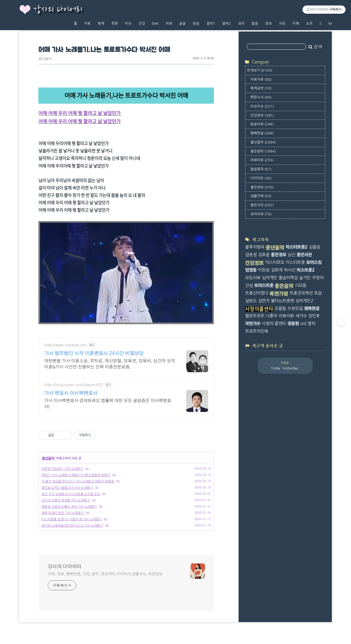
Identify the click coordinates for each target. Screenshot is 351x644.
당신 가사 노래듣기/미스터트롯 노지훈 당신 (71, 494)
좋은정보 (262, 187)
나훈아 (271, 316)
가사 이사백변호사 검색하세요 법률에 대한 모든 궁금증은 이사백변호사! (108, 404)
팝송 (255, 23)
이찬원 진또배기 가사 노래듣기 (62, 469)
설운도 (251, 301)
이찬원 (264, 270)
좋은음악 (263, 151)
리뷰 (169, 23)
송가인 (305, 278)
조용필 (280, 308)
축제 (101, 23)
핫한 (115, 23)
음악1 (211, 23)
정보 (268, 23)
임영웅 (251, 270)
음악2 (227, 23)
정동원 (293, 324)
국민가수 (253, 324)
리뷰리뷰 (262, 160)
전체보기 (260, 70)
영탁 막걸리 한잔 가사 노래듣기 (63, 513)
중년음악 (45, 59)
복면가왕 (279, 294)
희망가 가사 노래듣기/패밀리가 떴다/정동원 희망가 (76, 475)
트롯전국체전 (301, 293)
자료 (87, 23)
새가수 (301, 316)
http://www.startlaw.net (65, 345)
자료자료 (261, 79)
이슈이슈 (262, 106)
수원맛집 (295, 308)
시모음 (301, 285)
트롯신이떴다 (257, 293)
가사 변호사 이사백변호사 (71, 393)
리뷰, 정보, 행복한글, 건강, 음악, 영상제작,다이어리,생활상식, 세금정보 (105, 574)
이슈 (128, 23)
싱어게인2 (304, 301)
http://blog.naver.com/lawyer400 (73, 385)
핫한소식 (261, 97)
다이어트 (261, 178)
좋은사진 (262, 205)
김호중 (264, 255)
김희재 (277, 270)
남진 (291, 255)
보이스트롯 (264, 285)
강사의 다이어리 (58, 10)
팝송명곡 (261, 169)
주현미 (318, 278)
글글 (182, 23)
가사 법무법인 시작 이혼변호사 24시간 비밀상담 (94, 354)
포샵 (318, 293)
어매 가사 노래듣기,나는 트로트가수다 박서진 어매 (104, 50)
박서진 (290, 270)
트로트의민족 (257, 331)
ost (303, 324)
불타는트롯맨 (282, 301)
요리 (241, 23)
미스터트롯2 (297, 247)
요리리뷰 (261, 214)
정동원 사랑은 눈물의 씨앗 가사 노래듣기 (69, 507)
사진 (282, 23)
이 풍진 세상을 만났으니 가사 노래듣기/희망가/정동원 (78, 481)
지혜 (296, 23)
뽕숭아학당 (288, 278)
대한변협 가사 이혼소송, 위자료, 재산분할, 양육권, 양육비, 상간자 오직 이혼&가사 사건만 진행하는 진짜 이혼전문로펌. (110, 364)
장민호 (314, 316)
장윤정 (251, 255)
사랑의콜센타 (259, 309)
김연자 (264, 301)
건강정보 (262, 115)
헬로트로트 (255, 316)
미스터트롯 (295, 262)
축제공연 (261, 88)
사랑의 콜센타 (274, 324)
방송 (196, 23)
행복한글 (262, 133)
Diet (155, 23)
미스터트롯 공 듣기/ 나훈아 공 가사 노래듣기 (72, 519)
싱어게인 (270, 278)
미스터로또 (275, 262)
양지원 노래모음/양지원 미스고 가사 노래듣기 (72, 526)
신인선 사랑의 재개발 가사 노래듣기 (66, 500)
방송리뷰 (262, 124)
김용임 (315, 247)
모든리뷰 (253, 278)
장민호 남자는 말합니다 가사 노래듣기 (67, 488)
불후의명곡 (255, 247)
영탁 (312, 324)
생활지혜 (261, 196)
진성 (249, 285)
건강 (142, 23)
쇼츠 (309, 23)
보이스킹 (314, 262)
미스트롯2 (306, 270)
